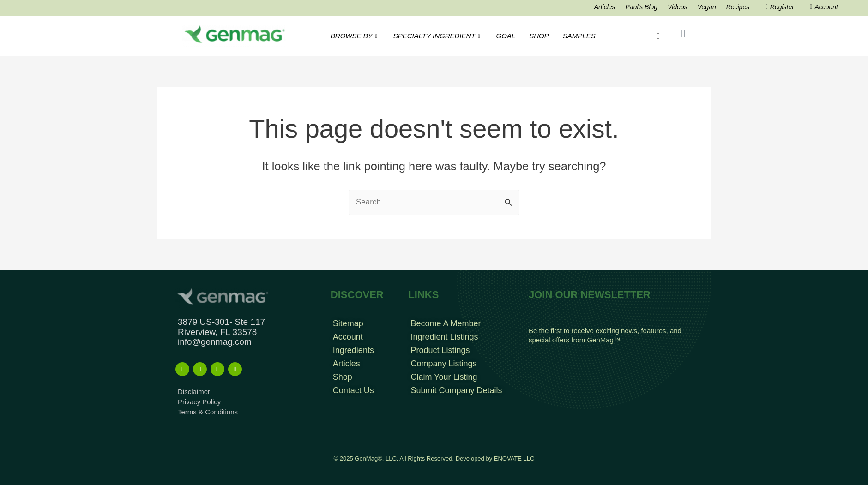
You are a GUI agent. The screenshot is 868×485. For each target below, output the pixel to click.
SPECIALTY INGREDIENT (438, 36)
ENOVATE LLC (514, 458)
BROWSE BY (355, 36)
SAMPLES (579, 36)
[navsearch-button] (658, 36)
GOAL (506, 36)
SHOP (539, 36)
